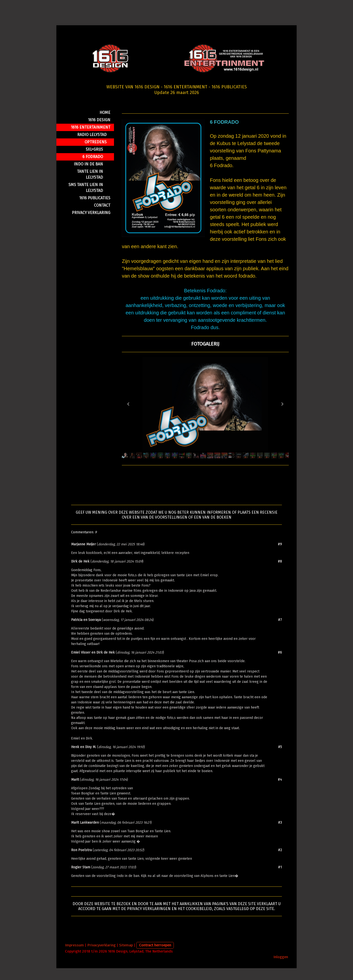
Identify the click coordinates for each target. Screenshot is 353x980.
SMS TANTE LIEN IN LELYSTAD (86, 199)
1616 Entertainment (91, 139)
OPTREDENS (96, 154)
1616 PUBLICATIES (95, 209)
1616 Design (99, 131)
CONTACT (102, 217)
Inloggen (281, 968)
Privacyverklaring (101, 957)
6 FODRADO (93, 168)
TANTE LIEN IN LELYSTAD (90, 186)
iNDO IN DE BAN (88, 176)
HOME (105, 124)
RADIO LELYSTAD (92, 146)
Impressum (74, 957)
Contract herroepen (155, 957)
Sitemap (126, 957)
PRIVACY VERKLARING (91, 224)
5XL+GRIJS (94, 161)
